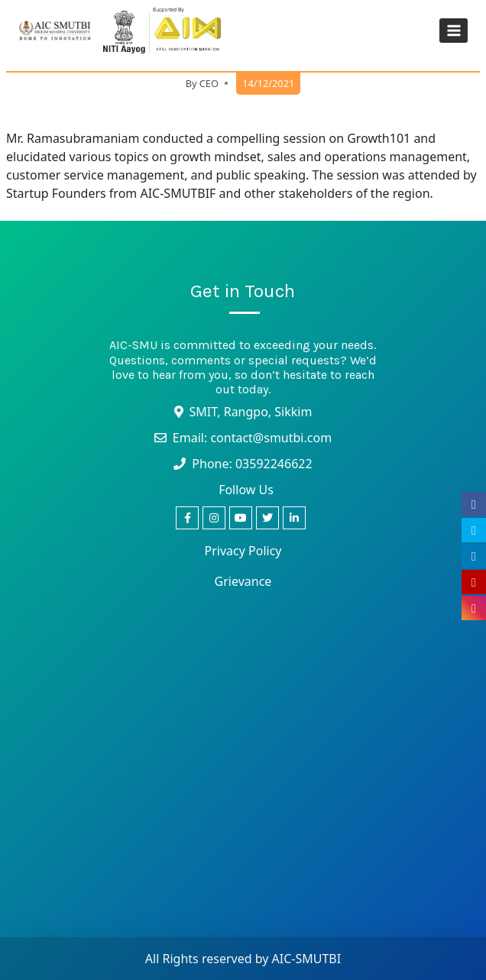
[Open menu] (454, 30)
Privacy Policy (243, 551)
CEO (209, 83)
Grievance (243, 581)
